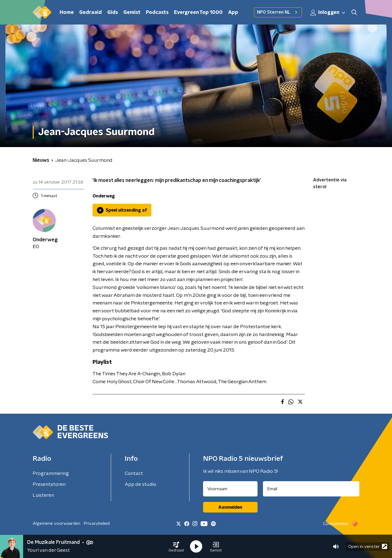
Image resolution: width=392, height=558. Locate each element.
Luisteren (43, 495)
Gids (113, 13)
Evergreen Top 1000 (198, 13)
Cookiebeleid (335, 524)
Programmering (51, 474)
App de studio (140, 484)
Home (67, 13)
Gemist (132, 13)
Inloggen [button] (328, 13)
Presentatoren (49, 484)
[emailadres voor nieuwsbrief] (311, 489)
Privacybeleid (97, 523)
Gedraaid (91, 13)
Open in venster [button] (368, 546)
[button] (176, 547)
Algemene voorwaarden (56, 523)
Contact (134, 474)
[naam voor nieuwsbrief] (230, 489)
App (233, 13)
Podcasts (157, 13)
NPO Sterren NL (278, 12)
